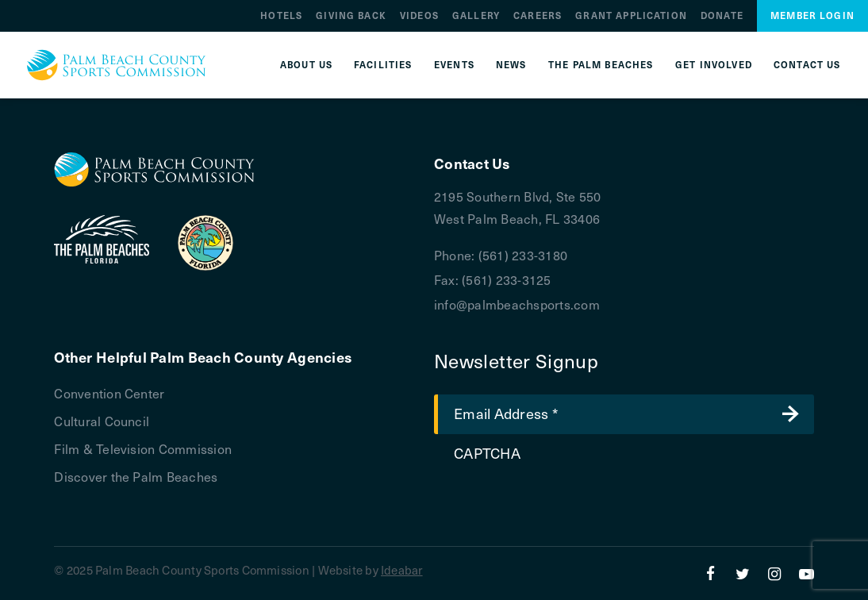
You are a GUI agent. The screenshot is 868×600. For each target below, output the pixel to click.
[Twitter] (742, 573)
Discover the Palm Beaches (136, 476)
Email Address (506, 413)
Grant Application (631, 15)
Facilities (383, 65)
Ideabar (402, 570)
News (511, 65)
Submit (790, 414)
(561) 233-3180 (523, 255)
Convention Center (109, 393)
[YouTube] (807, 573)
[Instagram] (775, 573)
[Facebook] (711, 573)
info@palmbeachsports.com (517, 304)
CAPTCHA (487, 453)
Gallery (476, 15)
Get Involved (714, 65)
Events (454, 65)
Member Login (812, 15)
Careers (538, 15)
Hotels (281, 15)
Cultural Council (102, 421)
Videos (419, 15)
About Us (306, 65)
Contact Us (807, 65)
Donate (722, 15)
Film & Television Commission (143, 448)
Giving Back (351, 15)
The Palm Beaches (601, 65)
